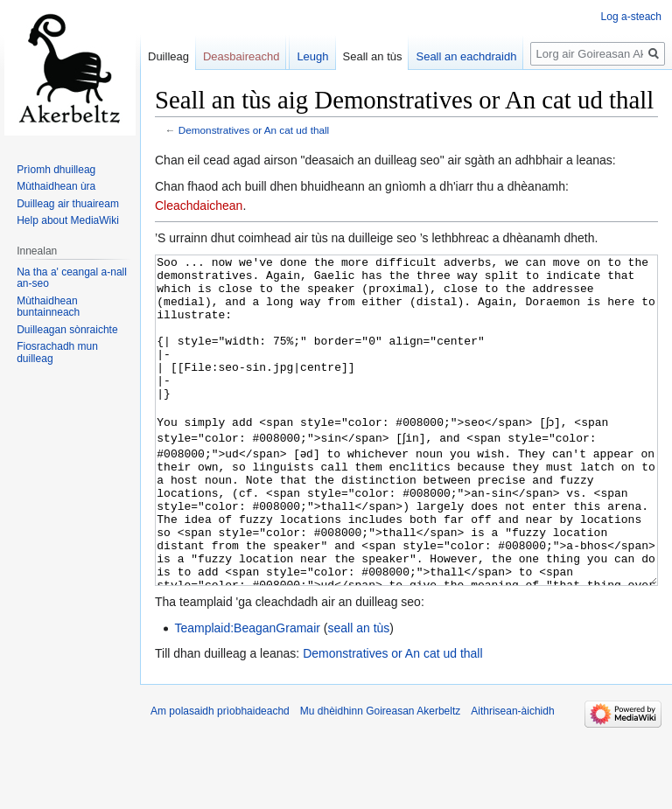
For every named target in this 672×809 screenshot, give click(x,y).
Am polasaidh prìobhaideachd (220, 777)
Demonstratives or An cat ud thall (254, 130)
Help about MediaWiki (68, 220)
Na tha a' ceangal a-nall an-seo (72, 278)
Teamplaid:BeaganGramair (247, 694)
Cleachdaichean (199, 206)
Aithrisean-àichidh (512, 777)
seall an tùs (358, 694)
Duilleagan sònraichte (67, 330)
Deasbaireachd (241, 56)
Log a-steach (631, 17)
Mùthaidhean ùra (56, 186)
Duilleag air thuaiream (68, 204)
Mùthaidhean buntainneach (48, 307)
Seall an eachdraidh (466, 56)
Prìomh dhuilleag (56, 170)
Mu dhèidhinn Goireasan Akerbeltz (380, 777)
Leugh (312, 56)
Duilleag (168, 56)
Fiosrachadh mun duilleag (57, 352)
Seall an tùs (373, 56)
